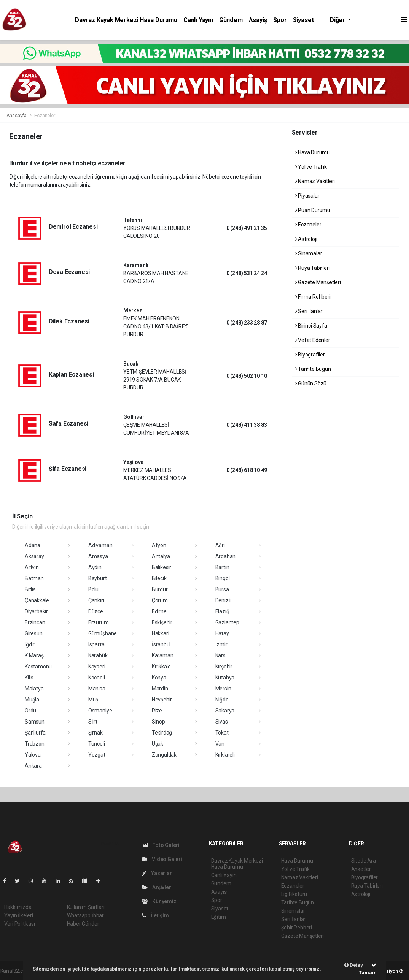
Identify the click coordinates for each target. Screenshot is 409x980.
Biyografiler (310, 355)
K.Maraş (34, 655)
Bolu (93, 589)
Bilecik (159, 578)
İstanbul (161, 644)
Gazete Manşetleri (318, 282)
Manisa (97, 689)
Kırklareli (225, 755)
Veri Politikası (20, 924)
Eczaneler (45, 115)
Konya (159, 678)
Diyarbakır (36, 611)
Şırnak (95, 733)
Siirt (93, 722)
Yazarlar (157, 873)
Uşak (158, 744)
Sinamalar (309, 253)
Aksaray (34, 556)
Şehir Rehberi (297, 928)
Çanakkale (37, 600)
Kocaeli (97, 678)
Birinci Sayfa (311, 326)
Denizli (223, 600)
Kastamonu (38, 667)
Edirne (159, 611)
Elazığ (222, 611)
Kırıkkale (161, 667)
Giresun (34, 633)
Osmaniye (100, 711)
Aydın (95, 567)
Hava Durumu (313, 152)
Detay (354, 965)
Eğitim (219, 917)
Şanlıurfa (35, 733)
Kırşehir (224, 667)
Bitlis (30, 589)
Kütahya (225, 678)
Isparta (96, 644)
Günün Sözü (311, 383)
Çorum (160, 600)
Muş (93, 700)
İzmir (221, 644)
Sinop (158, 722)
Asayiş (258, 20)
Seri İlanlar (309, 311)
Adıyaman (100, 545)
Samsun (35, 722)
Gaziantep (227, 622)
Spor (280, 20)
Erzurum (99, 622)
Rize (157, 711)
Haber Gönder (83, 924)
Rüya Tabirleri (313, 268)
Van (220, 744)
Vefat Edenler (313, 340)
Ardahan (226, 556)
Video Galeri (162, 859)
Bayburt (98, 578)
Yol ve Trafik (311, 167)
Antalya (161, 556)
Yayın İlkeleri (19, 915)
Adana (33, 545)
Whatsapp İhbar (85, 915)
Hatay (222, 633)
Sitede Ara (364, 861)
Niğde (222, 700)
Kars (220, 655)
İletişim (155, 915)
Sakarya (225, 711)
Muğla (32, 700)
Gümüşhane (103, 633)
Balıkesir (162, 567)
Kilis (29, 678)
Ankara (33, 766)
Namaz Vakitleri (315, 181)
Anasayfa (17, 115)
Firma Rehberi (313, 297)
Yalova (33, 755)
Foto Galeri (161, 845)
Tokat (222, 733)
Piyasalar (307, 196)
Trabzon (35, 744)
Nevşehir (162, 700)
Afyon (159, 545)
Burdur (160, 589)
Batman (34, 578)
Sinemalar (293, 911)
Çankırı (96, 600)
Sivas (222, 722)
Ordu (30, 711)
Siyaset (304, 20)
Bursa (222, 589)
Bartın (222, 567)
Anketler (361, 869)
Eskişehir (162, 622)
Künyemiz (159, 901)
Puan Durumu (313, 210)
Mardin (160, 689)
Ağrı (220, 545)
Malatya (34, 689)
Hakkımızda (18, 907)
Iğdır (30, 644)
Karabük (98, 655)
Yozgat (97, 755)
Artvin (32, 567)
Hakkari (161, 633)
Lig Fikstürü (294, 894)
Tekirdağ (162, 733)
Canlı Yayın (198, 20)
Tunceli (97, 744)
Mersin (223, 689)
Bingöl (223, 578)
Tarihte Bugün (313, 369)
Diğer (338, 20)
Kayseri (97, 667)
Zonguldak (164, 755)
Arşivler (157, 887)
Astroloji (306, 239)
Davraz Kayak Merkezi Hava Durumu (126, 20)
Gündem (231, 20)
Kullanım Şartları (86, 907)
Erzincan (35, 622)
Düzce (96, 611)
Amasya (98, 556)
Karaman (163, 655)
